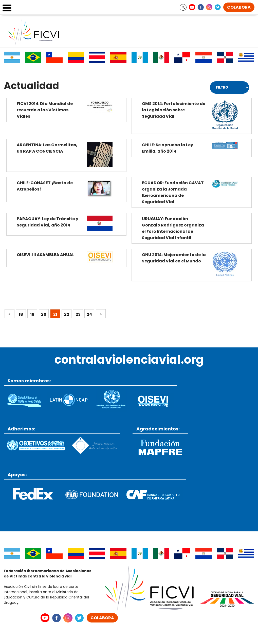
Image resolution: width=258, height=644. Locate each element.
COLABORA (239, 7)
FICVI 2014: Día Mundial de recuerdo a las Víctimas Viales (45, 110)
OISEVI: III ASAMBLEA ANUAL (45, 255)
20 (44, 314)
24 (89, 314)
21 (55, 314)
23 (78, 314)
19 (32, 314)
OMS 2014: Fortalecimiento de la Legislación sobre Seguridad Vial (174, 110)
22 (67, 314)
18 (21, 314)
